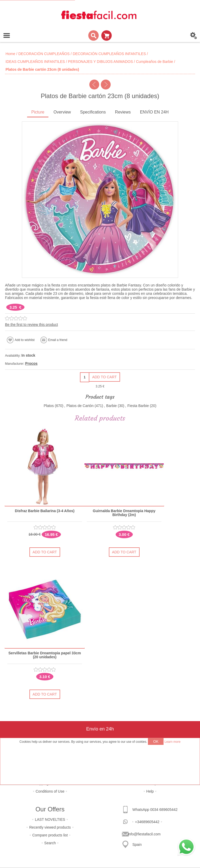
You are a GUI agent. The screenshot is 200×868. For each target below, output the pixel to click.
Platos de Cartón (80, 406)
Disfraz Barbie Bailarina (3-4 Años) (45, 511)
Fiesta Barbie (138, 406)
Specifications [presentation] (93, 112)
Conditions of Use (50, 791)
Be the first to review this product (31, 325)
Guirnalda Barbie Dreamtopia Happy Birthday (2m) (124, 513)
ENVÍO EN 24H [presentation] (154, 112)
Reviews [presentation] (123, 112)
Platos (49, 406)
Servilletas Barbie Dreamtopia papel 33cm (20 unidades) (45, 655)
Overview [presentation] (62, 112)
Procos (31, 363)
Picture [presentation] (38, 112)
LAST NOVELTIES (50, 819)
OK (156, 741)
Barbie (111, 406)
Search (50, 843)
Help (150, 791)
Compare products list (50, 835)
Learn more (173, 742)
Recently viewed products (50, 827)
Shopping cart (107, 35)
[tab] (38, 113)
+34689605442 (147, 822)
